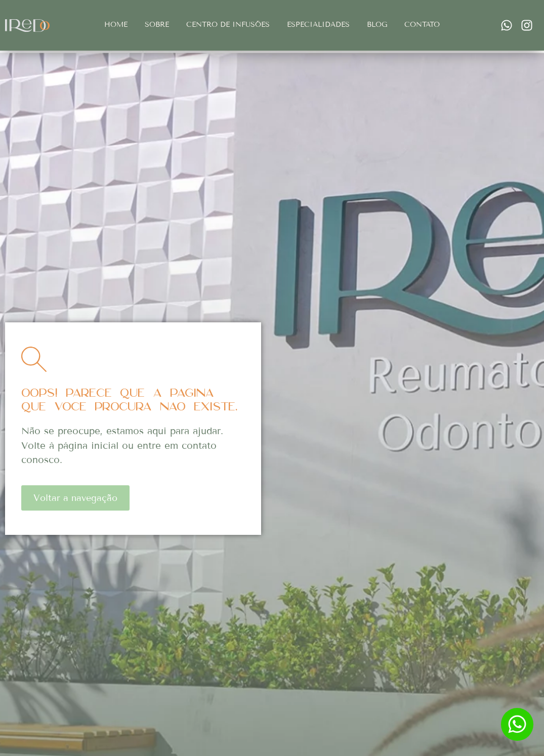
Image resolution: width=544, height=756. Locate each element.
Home (116, 25)
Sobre (157, 25)
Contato (422, 25)
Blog (377, 25)
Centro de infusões (228, 25)
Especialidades (318, 25)
